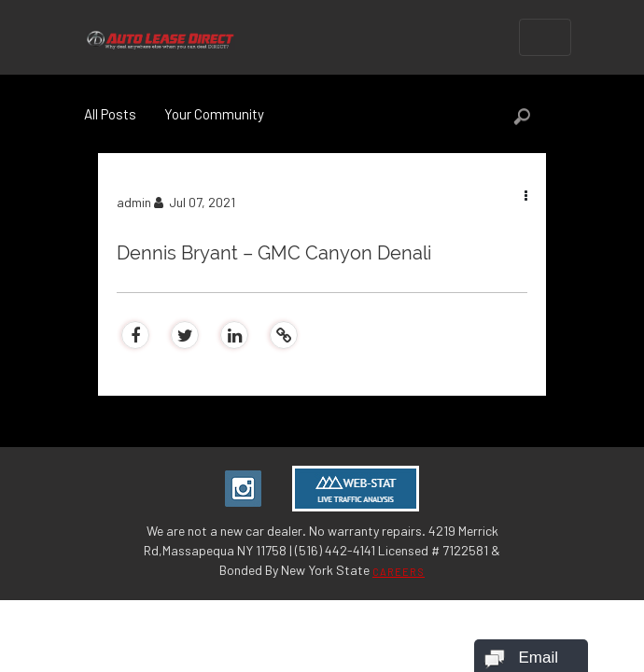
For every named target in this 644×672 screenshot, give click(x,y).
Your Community (214, 114)
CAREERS (399, 572)
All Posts (110, 114)
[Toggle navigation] (545, 37)
